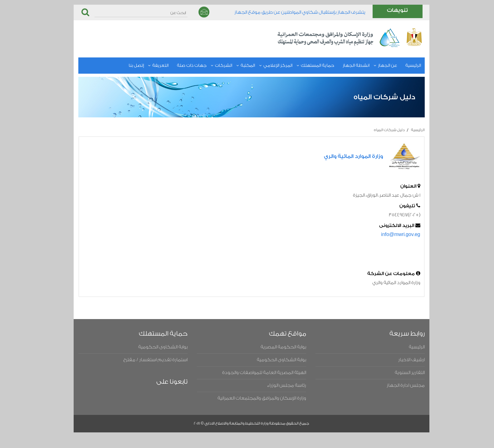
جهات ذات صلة (183, 66)
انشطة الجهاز (347, 66)
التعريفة (151, 66)
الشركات (215, 66)
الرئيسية (404, 66)
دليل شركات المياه (380, 130)
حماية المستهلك (308, 66)
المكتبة (239, 66)
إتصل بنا (127, 66)
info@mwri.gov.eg (391, 235)
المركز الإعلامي (269, 66)
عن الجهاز (378, 66)
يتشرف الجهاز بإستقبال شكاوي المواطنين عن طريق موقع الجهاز (291, 12)
